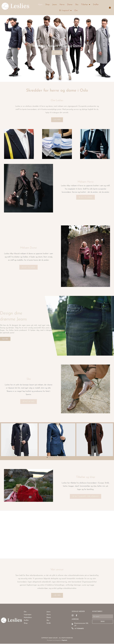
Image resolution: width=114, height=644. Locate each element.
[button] (3, 440)
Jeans (55, 5)
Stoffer (96, 5)
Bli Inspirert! (65, 11)
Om (76, 11)
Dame (70, 5)
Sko (77, 5)
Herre (62, 5)
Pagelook (64, 641)
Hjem (40, 5)
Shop (47, 5)
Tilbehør (86, 5)
